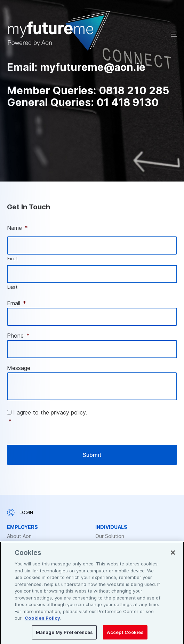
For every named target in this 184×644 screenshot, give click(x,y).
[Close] (173, 555)
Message (19, 368)
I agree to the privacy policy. (93, 417)
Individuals (111, 527)
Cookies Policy (42, 620)
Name (17, 228)
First (13, 258)
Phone (18, 336)
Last (13, 287)
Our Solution (110, 536)
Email (17, 303)
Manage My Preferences (65, 634)
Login (20, 513)
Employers (22, 527)
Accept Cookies (125, 634)
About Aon (19, 536)
